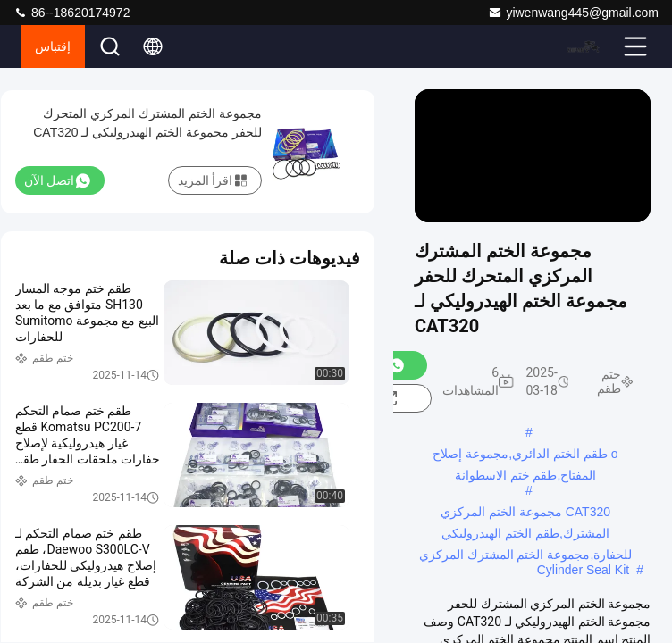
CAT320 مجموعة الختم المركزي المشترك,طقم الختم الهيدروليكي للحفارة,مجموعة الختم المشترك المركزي (526, 514)
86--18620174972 (71, 13)
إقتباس (53, 46)
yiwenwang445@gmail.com (573, 13)
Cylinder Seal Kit (584, 570)
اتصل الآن (57, 180)
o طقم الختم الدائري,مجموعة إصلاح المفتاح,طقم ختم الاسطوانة (525, 455)
